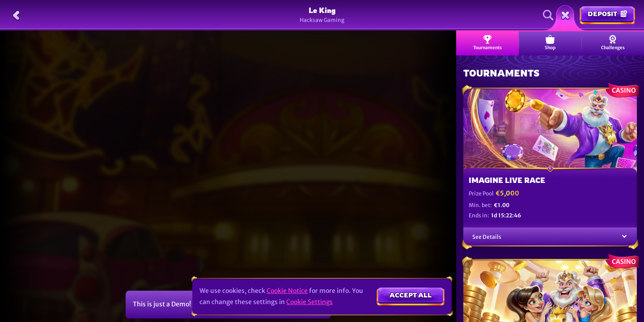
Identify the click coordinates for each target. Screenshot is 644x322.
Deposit (607, 14)
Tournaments (487, 43)
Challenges (613, 43)
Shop (550, 43)
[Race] (565, 15)
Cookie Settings (309, 302)
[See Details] (624, 237)
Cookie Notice (287, 291)
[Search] (548, 15)
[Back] (16, 15)
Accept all (411, 295)
